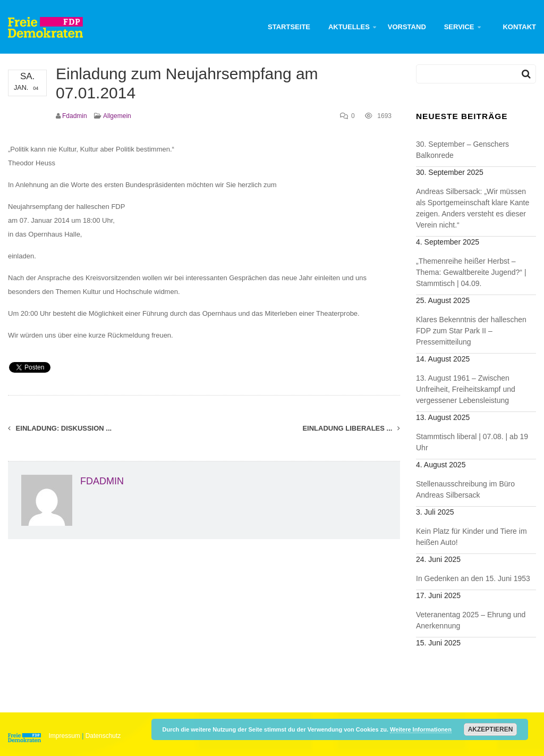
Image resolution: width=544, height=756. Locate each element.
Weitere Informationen (421, 729)
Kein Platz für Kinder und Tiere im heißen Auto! (471, 537)
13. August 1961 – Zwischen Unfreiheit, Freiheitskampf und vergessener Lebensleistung (466, 389)
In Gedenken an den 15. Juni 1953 (473, 578)
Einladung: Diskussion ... (60, 428)
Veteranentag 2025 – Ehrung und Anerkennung (471, 620)
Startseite (289, 27)
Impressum (65, 736)
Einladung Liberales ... (351, 428)
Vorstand (407, 27)
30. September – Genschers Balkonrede (462, 150)
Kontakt (519, 27)
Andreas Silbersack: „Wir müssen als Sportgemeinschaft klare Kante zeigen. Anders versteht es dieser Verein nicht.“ (473, 208)
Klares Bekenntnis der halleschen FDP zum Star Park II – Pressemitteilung (471, 331)
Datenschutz (103, 736)
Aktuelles (349, 27)
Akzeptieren (491, 729)
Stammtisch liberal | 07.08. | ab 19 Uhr (472, 442)
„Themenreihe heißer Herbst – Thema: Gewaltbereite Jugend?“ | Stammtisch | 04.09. (471, 272)
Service (459, 27)
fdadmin (75, 116)
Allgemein (117, 116)
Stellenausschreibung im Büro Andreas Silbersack (465, 489)
